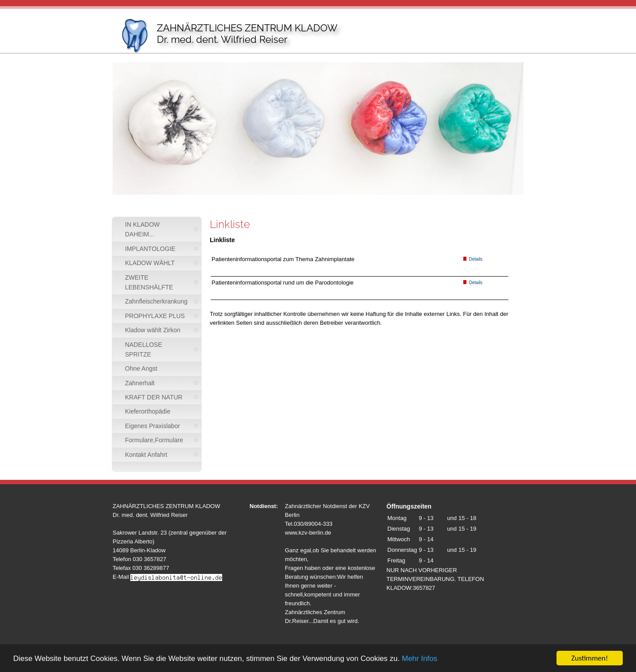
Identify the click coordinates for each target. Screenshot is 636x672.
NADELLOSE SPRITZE (144, 349)
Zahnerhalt (140, 383)
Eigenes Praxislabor (153, 426)
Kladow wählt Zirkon (153, 330)
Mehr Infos (420, 659)
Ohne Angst (141, 368)
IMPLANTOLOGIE (150, 249)
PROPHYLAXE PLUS (155, 316)
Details (473, 259)
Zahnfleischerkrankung (156, 301)
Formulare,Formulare (154, 440)
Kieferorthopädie (148, 411)
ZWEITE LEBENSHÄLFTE (149, 282)
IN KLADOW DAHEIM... (142, 229)
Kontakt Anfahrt (146, 455)
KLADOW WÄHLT (150, 263)
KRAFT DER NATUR (154, 397)
